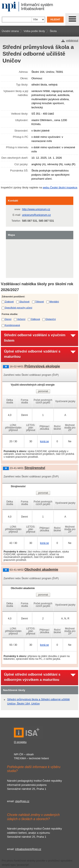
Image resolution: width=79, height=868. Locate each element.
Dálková (35, 319)
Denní (8, 319)
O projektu (20, 742)
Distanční (51, 319)
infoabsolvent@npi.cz (28, 849)
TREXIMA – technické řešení (31, 758)
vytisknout (72, 40)
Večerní (21, 319)
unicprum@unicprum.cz (37, 215)
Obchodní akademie (41, 570)
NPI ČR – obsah (24, 754)
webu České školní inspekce (60, 187)
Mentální (54, 301)
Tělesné (40, 301)
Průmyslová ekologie (42, 366)
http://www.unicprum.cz (36, 209)
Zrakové (9, 301)
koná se (44, 441)
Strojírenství (35, 468)
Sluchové (24, 301)
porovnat (43, 391)
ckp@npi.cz (22, 801)
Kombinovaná (12, 325)
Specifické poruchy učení (19, 307)
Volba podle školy (34, 31)
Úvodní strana (10, 31)
